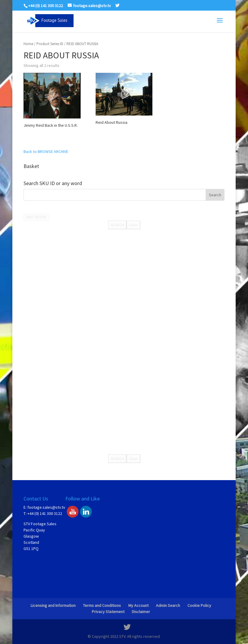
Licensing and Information (53, 605)
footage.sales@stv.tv (46, 507)
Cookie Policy (199, 605)
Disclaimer (141, 612)
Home (28, 44)
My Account (138, 605)
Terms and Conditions (102, 605)
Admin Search (168, 605)
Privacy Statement (108, 612)
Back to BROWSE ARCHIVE (46, 151)
